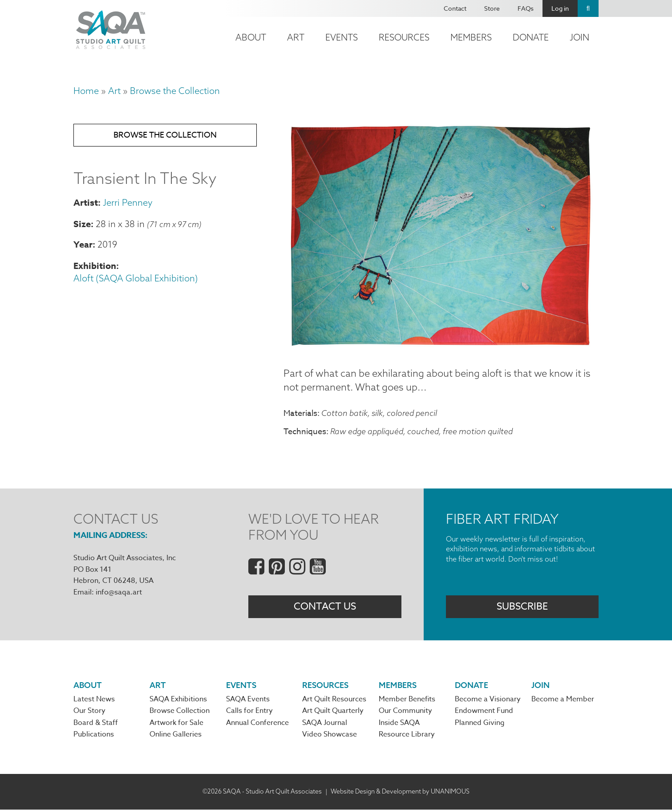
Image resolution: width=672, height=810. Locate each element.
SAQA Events (248, 700)
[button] (441, 345)
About (251, 37)
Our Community (405, 712)
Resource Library (407, 735)
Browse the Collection (175, 91)
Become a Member (563, 700)
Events (342, 37)
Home (86, 91)
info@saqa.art (119, 592)
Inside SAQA (399, 724)
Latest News (94, 700)
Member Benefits (407, 700)
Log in (560, 8)
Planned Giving (480, 724)
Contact (455, 8)
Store (492, 8)
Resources (404, 37)
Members (471, 37)
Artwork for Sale (176, 724)
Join (579, 37)
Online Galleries (176, 735)
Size (82, 224)
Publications (94, 735)
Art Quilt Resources (334, 700)
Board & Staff (96, 724)
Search (588, 8)
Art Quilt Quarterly (333, 712)
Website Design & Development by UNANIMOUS (400, 792)
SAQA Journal (325, 724)
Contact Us (325, 606)
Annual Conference (257, 724)
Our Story (89, 712)
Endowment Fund (484, 712)
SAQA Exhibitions (178, 700)
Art (296, 37)
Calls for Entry (249, 712)
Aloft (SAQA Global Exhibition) (136, 279)
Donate (531, 37)
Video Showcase (330, 735)
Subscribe (522, 606)
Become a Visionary (488, 700)
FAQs (526, 8)
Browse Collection (180, 712)
